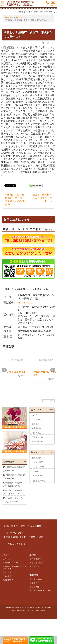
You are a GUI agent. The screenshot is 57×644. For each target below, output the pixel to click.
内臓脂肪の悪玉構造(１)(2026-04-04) (14, 477)
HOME (9, 17)
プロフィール (37, 437)
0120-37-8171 (25, 303)
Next (53, 370)
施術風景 (36, 424)
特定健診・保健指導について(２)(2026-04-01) (14, 484)
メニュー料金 (37, 420)
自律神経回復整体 (11, 563)
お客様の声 (36, 428)
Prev (4, 370)
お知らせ (36, 471)
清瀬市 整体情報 (39, 481)
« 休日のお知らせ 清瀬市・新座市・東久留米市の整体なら (17, 199)
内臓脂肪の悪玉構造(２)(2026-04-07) (14, 469)
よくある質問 (37, 462)
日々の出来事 (38, 476)
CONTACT (53, 5)
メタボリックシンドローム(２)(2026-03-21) (14, 500)
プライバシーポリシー (40, 591)
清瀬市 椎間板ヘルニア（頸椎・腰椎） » (42, 198)
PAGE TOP (48, 401)
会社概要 (34, 587)
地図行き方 (36, 433)
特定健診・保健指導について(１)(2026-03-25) (14, 492)
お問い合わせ (37, 442)
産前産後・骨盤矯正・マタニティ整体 (14, 568)
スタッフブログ (24, 17)
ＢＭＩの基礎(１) (16, 372)
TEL (48, 5)
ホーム (35, 415)
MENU (3, 5)
